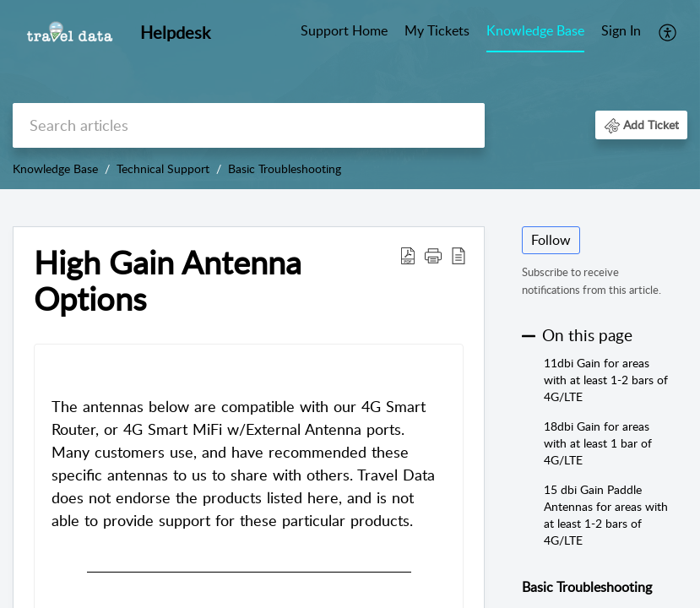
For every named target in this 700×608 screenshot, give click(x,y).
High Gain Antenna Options (168, 281)
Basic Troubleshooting (285, 168)
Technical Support (163, 168)
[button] (641, 125)
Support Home (344, 30)
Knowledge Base (535, 30)
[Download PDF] (408, 255)
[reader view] (459, 255)
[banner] (350, 95)
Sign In (621, 30)
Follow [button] (551, 240)
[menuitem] (621, 32)
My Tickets (437, 30)
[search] (249, 125)
